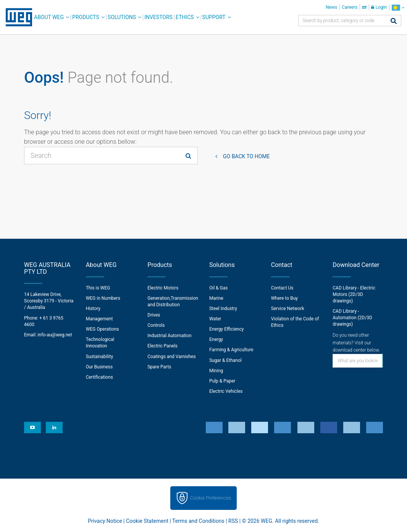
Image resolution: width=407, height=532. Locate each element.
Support (214, 17)
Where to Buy (284, 298)
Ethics (185, 17)
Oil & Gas (218, 288)
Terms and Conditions (198, 521)
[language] (398, 7)
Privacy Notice (105, 521)
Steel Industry (223, 309)
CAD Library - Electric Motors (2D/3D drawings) (354, 294)
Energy (216, 339)
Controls (156, 325)
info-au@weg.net (55, 335)
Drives (154, 315)
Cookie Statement (147, 521)
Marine (216, 298)
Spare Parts (159, 367)
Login (379, 7)
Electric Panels (162, 346)
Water (215, 319)
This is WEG (98, 288)
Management (99, 319)
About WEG (49, 17)
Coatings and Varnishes (171, 357)
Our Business (99, 367)
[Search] (394, 22)
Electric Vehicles (226, 391)
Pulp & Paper (222, 381)
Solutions (122, 17)
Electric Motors (163, 288)
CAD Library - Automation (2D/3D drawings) (352, 318)
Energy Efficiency (226, 329)
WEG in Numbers (103, 298)
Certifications (99, 377)
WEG (16, 17)
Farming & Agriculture (231, 350)
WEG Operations (103, 329)
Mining (216, 371)
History (93, 309)
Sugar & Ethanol (225, 360)
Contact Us (282, 288)
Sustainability (100, 357)
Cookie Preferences (211, 498)
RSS (233, 521)
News (331, 7)
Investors (158, 17)
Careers (350, 7)
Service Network (288, 309)
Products (86, 17)
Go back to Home (246, 156)
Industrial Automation (169, 336)
